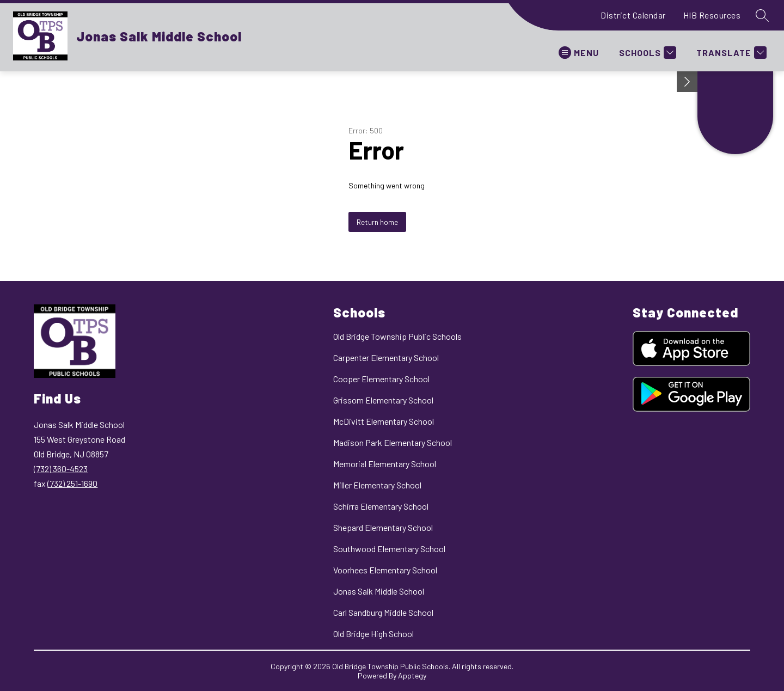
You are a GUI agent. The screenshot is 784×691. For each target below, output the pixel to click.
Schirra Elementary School (381, 506)
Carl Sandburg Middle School (383, 612)
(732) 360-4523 (61, 469)
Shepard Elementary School (383, 527)
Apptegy (412, 675)
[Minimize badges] (687, 82)
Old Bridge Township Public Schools (397, 336)
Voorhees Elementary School (385, 570)
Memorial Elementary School (385, 464)
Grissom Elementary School (383, 400)
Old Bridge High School (373, 634)
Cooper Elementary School (381, 379)
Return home (377, 222)
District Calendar (633, 15)
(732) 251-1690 (72, 483)
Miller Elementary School (377, 485)
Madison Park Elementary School (393, 442)
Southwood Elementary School (389, 549)
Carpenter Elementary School (386, 357)
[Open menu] (579, 53)
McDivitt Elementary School (384, 421)
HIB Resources (712, 15)
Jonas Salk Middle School (379, 591)
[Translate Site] (730, 53)
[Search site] (762, 15)
